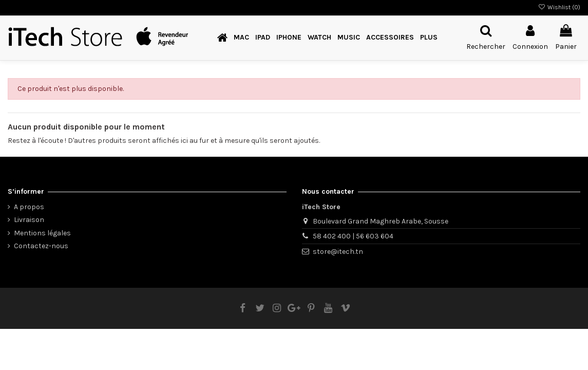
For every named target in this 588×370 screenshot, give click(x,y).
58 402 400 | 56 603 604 (353, 236)
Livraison (29, 220)
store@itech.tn (338, 252)
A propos (29, 207)
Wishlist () (559, 7)
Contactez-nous (41, 246)
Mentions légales (42, 233)
